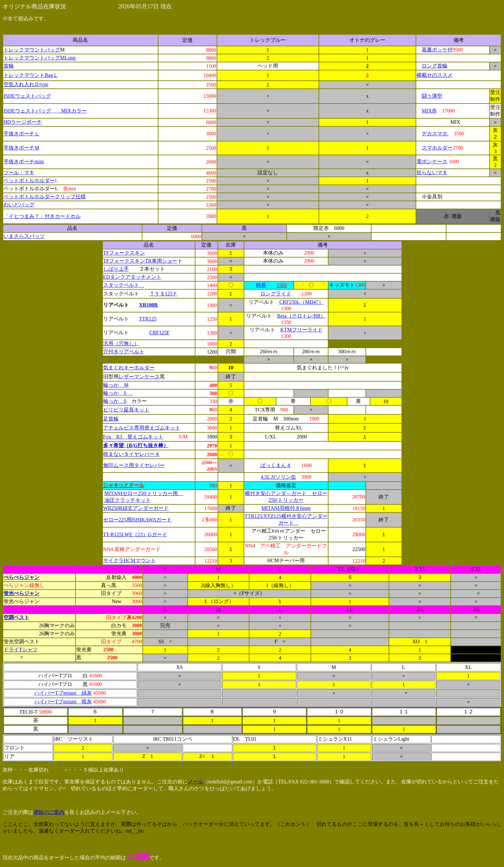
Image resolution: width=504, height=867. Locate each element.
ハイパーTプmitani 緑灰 (63, 693)
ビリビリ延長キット (126, 410)
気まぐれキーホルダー (129, 368)
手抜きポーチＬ (22, 134)
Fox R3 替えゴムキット (133, 437)
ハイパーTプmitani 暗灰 (63, 702)
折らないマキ (432, 172)
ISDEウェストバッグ (27, 96)
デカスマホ (435, 134)
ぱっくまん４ (276, 465)
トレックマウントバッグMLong (40, 58)
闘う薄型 (432, 96)
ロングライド (276, 294)
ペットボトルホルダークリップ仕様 (45, 197)
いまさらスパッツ (24, 236)
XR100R (149, 305)
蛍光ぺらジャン (22, 593)
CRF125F (160, 333)
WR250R (113, 508)
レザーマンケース (139, 377)
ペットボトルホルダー (29, 181)
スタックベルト (124, 285)
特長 (261, 285)
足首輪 (111, 419)
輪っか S (118, 393)
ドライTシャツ (21, 650)
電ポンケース (432, 162)
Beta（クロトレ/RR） (301, 316)
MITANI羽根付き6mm (286, 508)
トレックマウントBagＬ (31, 75)
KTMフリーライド (301, 330)
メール (195, 782)
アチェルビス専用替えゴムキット (142, 428)
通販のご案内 (49, 812)
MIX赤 (429, 111)
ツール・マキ (19, 172)
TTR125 (148, 319)
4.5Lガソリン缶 (278, 477)
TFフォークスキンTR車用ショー (140, 261)
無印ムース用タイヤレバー (134, 465)
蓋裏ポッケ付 (437, 50)
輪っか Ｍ (116, 385)
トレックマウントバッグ (32, 50)
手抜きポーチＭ (22, 148)
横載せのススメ (435, 75)
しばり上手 (116, 269)
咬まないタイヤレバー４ (131, 454)
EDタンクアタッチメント (132, 277)
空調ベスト (16, 617)
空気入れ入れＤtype (26, 84)
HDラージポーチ (23, 122)
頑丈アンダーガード (146, 508)
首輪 (9, 66)
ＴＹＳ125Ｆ (164, 294)
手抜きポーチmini (24, 162)
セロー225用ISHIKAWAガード (138, 520)
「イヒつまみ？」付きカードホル (42, 216)
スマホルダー (437, 148)
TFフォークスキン (124, 253)
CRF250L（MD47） (301, 302)
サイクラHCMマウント (130, 560)
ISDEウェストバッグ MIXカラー (45, 111)
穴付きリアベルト (124, 352)
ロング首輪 (435, 66)
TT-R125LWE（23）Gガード (135, 534)
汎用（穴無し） (121, 343)
